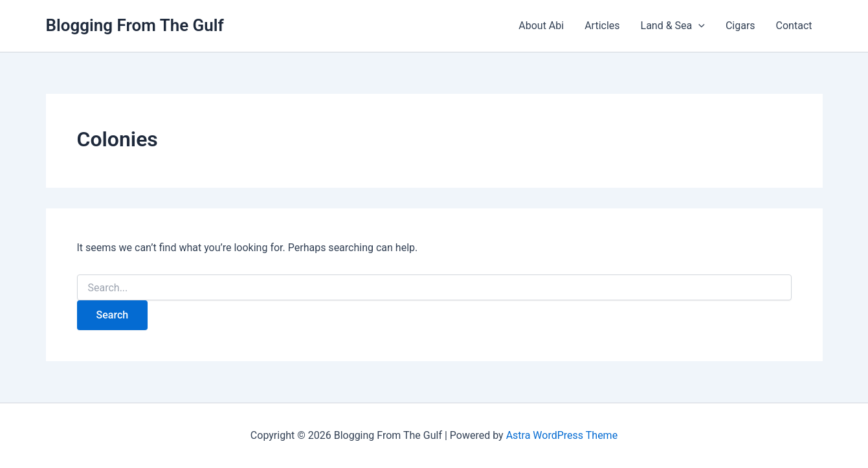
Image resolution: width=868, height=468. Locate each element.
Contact (794, 26)
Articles (602, 26)
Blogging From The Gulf (135, 25)
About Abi (541, 26)
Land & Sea (673, 26)
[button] (698, 26)
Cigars (740, 26)
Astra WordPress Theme (562, 435)
